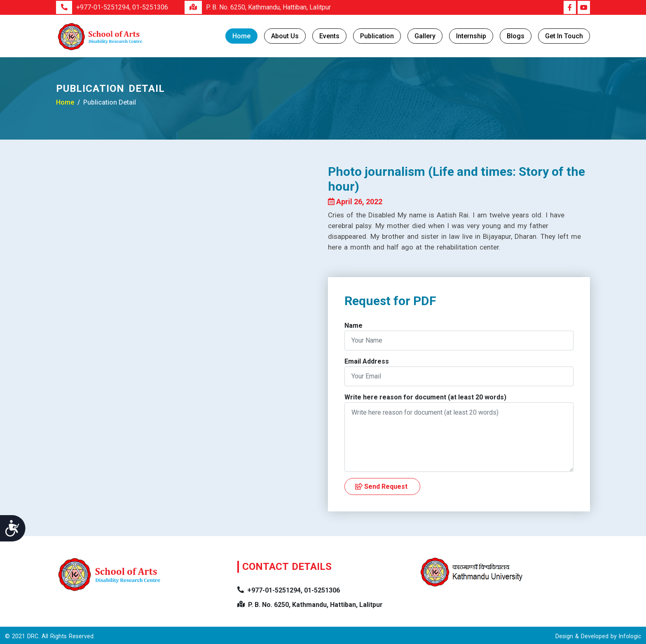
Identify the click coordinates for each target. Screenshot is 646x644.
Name (353, 325)
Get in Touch (564, 36)
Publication (377, 36)
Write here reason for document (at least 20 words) (425, 397)
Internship (471, 36)
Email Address (367, 361)
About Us (285, 36)
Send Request (381, 486)
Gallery (425, 36)
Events (329, 36)
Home (241, 36)
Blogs (516, 36)
